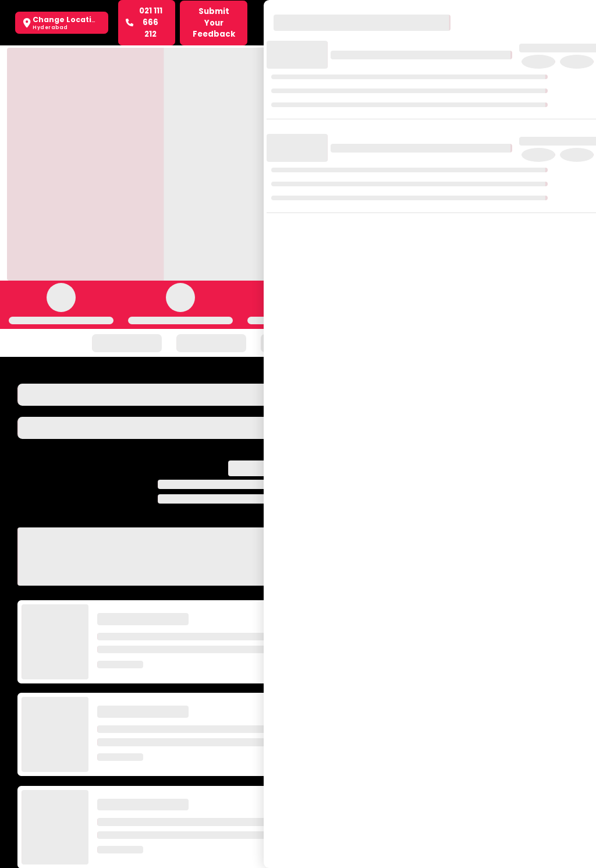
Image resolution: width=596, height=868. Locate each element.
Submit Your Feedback (214, 23)
